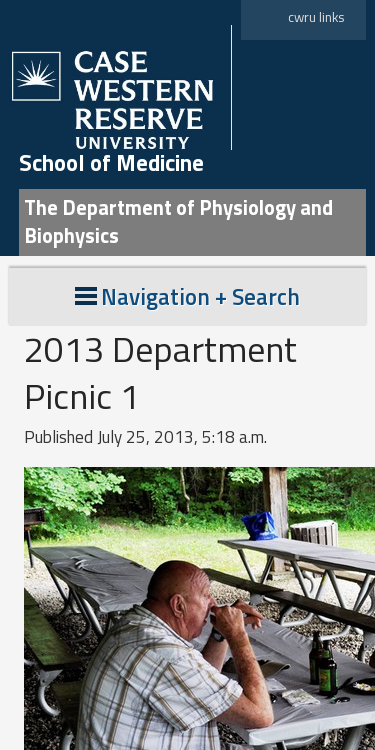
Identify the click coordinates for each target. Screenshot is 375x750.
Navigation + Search (187, 296)
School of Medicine (111, 163)
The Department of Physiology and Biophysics (178, 222)
